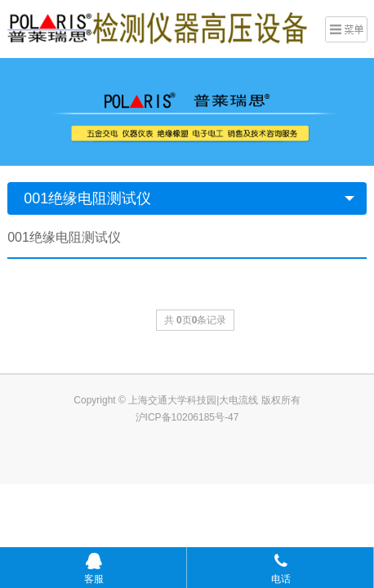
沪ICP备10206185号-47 (187, 417)
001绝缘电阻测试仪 (87, 198)
